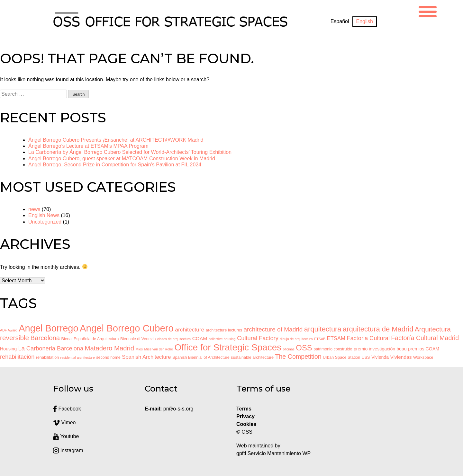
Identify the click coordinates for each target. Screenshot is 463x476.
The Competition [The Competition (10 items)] (298, 357)
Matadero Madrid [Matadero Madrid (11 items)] (110, 348)
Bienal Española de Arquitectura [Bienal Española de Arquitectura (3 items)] (90, 339)
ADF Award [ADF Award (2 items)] (9, 330)
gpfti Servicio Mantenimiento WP (273, 453)
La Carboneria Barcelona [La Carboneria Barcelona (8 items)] (51, 348)
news (34, 209)
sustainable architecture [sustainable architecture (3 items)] (252, 357)
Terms (244, 409)
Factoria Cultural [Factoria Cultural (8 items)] (368, 338)
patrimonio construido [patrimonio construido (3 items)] (333, 349)
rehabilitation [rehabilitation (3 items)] (47, 357)
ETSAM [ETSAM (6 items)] (336, 338)
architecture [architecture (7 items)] (190, 330)
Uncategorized (45, 222)
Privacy (245, 416)
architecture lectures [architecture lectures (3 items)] (224, 330)
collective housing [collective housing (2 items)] (222, 339)
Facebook (67, 409)
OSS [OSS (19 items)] (304, 348)
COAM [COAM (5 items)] (200, 338)
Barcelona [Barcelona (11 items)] (45, 338)
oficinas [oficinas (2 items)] (289, 349)
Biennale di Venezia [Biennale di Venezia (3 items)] (138, 339)
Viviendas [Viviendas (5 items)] (401, 357)
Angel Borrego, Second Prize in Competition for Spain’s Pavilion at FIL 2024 (115, 165)
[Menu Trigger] (428, 11)
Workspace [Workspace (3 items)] (423, 357)
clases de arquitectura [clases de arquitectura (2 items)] (174, 339)
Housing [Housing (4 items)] (8, 349)
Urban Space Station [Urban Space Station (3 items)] (341, 357)
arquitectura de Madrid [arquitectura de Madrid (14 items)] (378, 329)
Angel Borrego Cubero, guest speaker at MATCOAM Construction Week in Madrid (122, 159)
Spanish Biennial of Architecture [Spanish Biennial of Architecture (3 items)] (201, 357)
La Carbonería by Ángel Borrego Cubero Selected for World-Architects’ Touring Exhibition (130, 152)
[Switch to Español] (340, 22)
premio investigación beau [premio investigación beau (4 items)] (380, 349)
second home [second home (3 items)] (108, 357)
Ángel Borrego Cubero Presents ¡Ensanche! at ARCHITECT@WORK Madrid (116, 140)
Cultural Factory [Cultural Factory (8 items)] (258, 338)
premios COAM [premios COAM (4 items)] (424, 349)
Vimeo (64, 423)
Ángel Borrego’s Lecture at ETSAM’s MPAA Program (88, 146)
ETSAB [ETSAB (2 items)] (320, 339)
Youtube (66, 436)
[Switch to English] (365, 22)
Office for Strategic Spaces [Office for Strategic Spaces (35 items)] (228, 347)
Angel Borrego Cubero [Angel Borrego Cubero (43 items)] (127, 328)
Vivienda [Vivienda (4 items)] (380, 357)
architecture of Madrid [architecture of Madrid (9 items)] (273, 329)
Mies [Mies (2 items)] (139, 349)
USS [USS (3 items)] (366, 357)
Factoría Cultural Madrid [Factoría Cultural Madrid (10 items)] (425, 338)
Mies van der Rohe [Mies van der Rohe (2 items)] (158, 349)
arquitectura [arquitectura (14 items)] (323, 329)
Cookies (246, 424)
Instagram (68, 450)
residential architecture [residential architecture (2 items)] (78, 357)
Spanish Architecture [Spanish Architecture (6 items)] (146, 357)
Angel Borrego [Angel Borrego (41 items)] (48, 328)
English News (44, 215)
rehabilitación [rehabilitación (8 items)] (17, 357)
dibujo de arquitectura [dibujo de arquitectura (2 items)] (296, 339)
